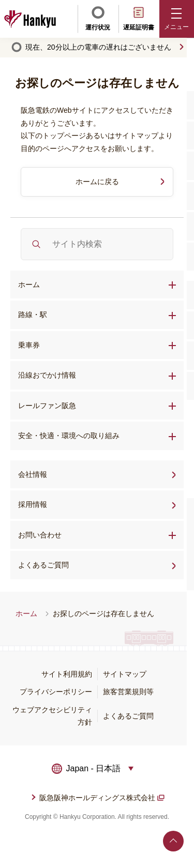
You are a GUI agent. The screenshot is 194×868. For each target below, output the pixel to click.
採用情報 (65, 503)
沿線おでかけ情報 (47, 375)
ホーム (29, 285)
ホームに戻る (97, 182)
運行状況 (98, 18)
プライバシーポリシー (56, 692)
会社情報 (33, 474)
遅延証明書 (139, 18)
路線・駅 (33, 315)
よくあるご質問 (76, 564)
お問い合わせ (40, 535)
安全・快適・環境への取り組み (69, 436)
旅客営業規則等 (128, 692)
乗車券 (29, 345)
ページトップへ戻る (173, 841)
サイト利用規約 (67, 674)
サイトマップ (125, 674)
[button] (177, 19)
